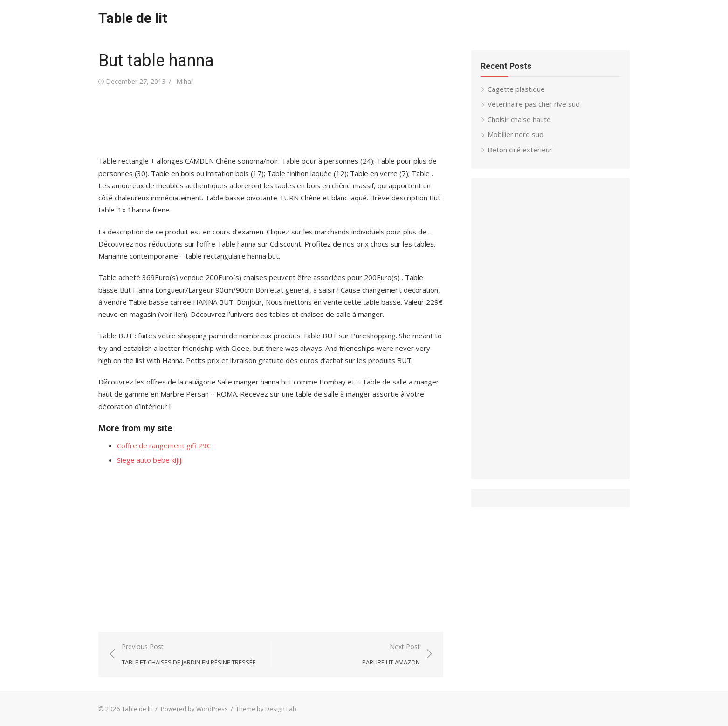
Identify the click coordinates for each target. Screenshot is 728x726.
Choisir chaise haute (519, 119)
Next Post (391, 655)
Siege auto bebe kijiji (150, 460)
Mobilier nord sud (515, 134)
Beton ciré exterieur (520, 150)
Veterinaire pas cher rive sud (534, 104)
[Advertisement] (268, 121)
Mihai (184, 81)
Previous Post (189, 655)
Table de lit (133, 18)
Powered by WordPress (194, 709)
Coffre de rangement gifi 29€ (164, 445)
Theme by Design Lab (266, 709)
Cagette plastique (516, 89)
